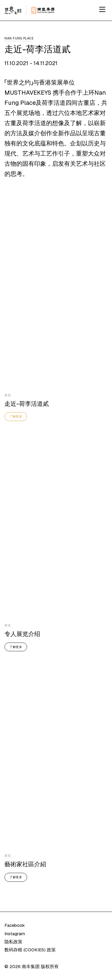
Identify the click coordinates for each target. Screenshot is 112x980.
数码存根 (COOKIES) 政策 (30, 950)
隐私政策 (13, 942)
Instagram (15, 934)
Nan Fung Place (19, 38)
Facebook (15, 925)
